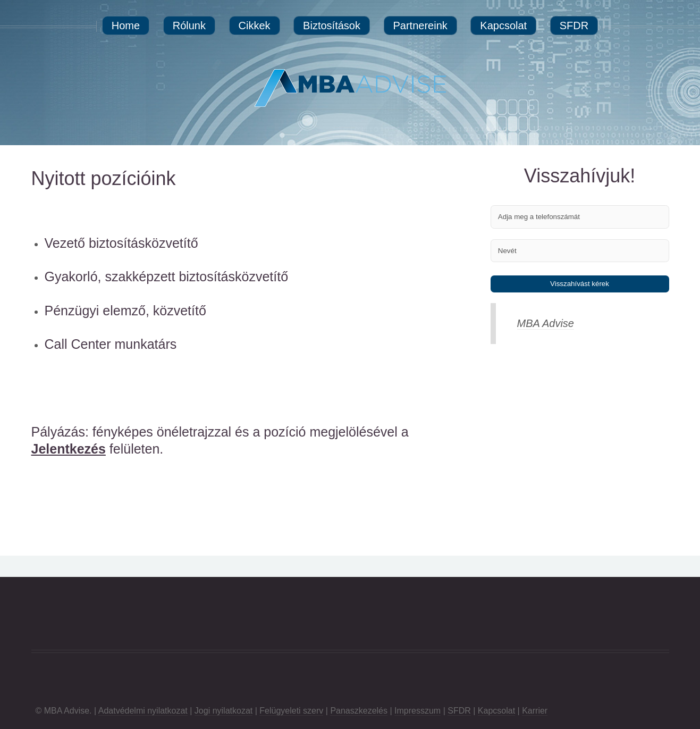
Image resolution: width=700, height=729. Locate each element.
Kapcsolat (496, 711)
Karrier (535, 711)
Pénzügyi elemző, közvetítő (125, 311)
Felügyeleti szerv (291, 711)
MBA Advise (546, 323)
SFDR (459, 711)
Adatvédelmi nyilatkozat (143, 711)
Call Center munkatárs (111, 344)
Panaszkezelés (359, 711)
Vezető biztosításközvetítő (121, 243)
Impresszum (418, 711)
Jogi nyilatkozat (224, 711)
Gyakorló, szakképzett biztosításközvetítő (167, 276)
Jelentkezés (69, 449)
